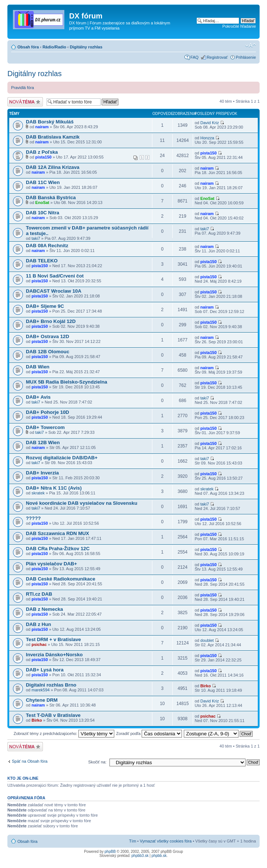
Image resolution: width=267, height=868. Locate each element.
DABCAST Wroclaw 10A (54, 291)
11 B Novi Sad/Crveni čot (55, 276)
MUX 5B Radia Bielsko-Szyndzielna (67, 382)
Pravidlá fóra (23, 88)
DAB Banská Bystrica (51, 198)
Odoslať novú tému (25, 102)
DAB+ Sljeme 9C (45, 306)
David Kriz (210, 123)
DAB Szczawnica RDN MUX (58, 533)
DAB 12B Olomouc (48, 352)
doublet (207, 640)
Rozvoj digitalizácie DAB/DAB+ (62, 458)
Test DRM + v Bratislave (53, 639)
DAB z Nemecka (44, 609)
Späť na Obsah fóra (30, 761)
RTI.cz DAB (39, 594)
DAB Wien (38, 367)
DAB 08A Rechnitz (47, 246)
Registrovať (217, 57)
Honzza (207, 138)
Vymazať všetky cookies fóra (166, 841)
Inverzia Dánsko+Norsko (54, 655)
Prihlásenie (246, 57)
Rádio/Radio (54, 47)
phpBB (110, 852)
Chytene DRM (42, 700)
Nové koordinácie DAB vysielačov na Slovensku (82, 503)
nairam (42, 127)
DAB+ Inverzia (42, 473)
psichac (39, 644)
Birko (206, 686)
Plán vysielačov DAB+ (51, 564)
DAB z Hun (38, 624)
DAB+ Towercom (45, 427)
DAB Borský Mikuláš (50, 122)
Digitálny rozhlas (86, 47)
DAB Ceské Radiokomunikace (61, 579)
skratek (38, 493)
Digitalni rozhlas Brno (51, 685)
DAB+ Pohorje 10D (48, 412)
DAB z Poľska (42, 152)
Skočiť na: (97, 762)
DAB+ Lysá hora (45, 670)
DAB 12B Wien (43, 442)
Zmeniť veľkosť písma (251, 45)
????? (33, 518)
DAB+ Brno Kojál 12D (51, 321)
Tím (133, 841)
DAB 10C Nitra (43, 213)
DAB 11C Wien (43, 182)
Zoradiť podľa (149, 733)
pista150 (43, 157)
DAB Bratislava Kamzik (53, 137)
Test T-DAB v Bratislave (53, 715)
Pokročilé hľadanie (239, 26)
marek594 (40, 690)
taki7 (36, 238)
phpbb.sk (159, 856)
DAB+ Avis (38, 397)
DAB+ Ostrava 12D (48, 336)
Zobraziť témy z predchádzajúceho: (64, 733)
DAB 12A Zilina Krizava (53, 167)
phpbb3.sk (140, 856)
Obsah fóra (28, 47)
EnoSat (42, 202)
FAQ (195, 57)
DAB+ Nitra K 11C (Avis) (54, 488)
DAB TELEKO (42, 261)
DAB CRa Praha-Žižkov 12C (58, 549)
